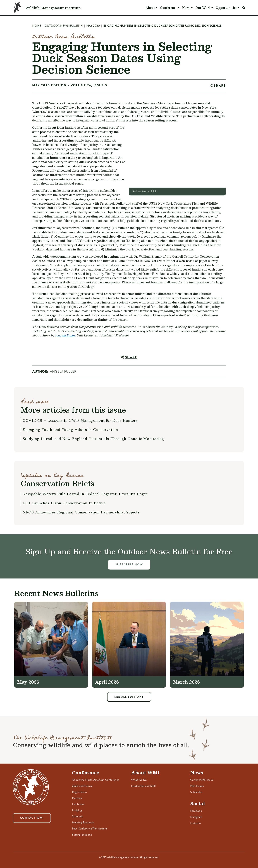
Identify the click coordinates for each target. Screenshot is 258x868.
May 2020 (93, 26)
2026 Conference (82, 786)
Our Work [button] (203, 8)
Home (37, 26)
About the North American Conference (96, 780)
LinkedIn (196, 823)
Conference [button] (169, 8)
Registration (79, 792)
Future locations (82, 835)
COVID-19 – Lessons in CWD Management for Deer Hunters (80, 420)
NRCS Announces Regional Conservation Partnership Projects (81, 512)
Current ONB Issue (202, 780)
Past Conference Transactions (90, 829)
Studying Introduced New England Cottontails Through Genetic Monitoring (93, 439)
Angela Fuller (65, 335)
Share (220, 86)
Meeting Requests (83, 823)
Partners (77, 798)
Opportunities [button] (226, 8)
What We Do (139, 780)
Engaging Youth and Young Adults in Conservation (70, 429)
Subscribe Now (129, 565)
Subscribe (196, 792)
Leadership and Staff (144, 786)
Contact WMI (32, 818)
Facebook (196, 811)
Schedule (78, 817)
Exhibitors (78, 804)
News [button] (186, 8)
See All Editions (129, 697)
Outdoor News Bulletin (64, 26)
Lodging (77, 810)
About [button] (150, 8)
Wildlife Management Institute (53, 8)
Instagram (196, 817)
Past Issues (197, 786)
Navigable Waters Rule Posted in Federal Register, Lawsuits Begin (85, 494)
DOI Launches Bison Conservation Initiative (64, 503)
